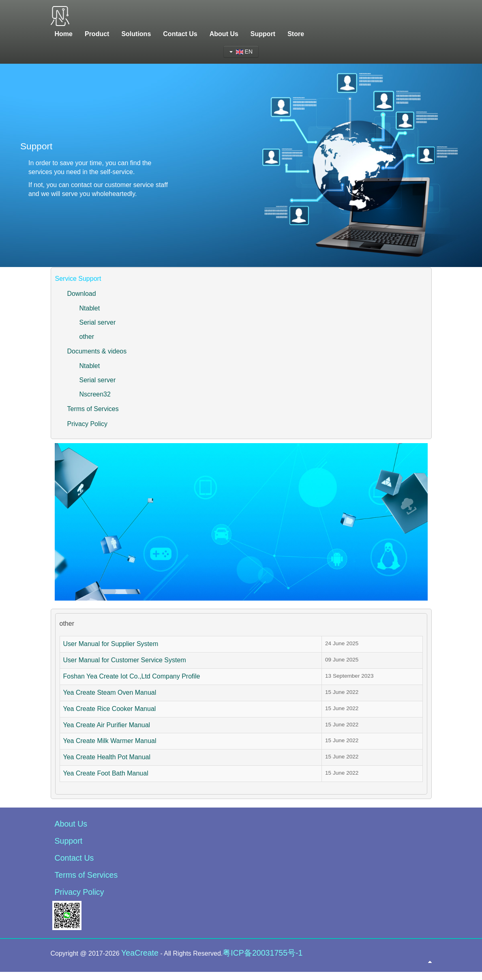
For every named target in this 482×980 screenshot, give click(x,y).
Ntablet (90, 308)
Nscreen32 (95, 394)
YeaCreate (140, 953)
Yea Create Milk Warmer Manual (110, 741)
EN (241, 52)
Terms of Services (93, 409)
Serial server (98, 322)
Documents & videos (97, 351)
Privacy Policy (88, 424)
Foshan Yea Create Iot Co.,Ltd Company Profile (132, 676)
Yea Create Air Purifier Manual (107, 725)
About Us (71, 824)
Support (69, 841)
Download (82, 294)
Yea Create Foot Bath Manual (106, 773)
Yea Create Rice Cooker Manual (110, 709)
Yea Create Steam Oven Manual (110, 692)
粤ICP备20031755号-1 (262, 953)
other (87, 337)
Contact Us (74, 858)
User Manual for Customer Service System (125, 660)
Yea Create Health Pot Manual (107, 757)
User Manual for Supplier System (111, 644)
